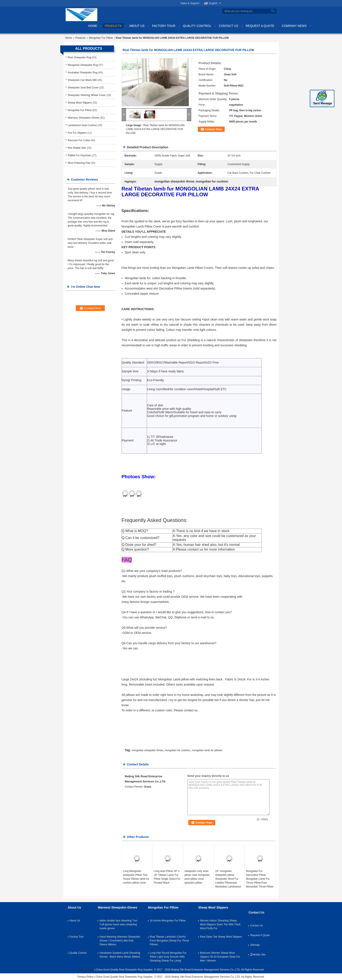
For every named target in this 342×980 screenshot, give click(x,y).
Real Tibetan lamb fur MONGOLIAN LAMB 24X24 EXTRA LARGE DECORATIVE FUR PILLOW (155, 129)
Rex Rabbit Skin (77, 148)
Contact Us (229, 26)
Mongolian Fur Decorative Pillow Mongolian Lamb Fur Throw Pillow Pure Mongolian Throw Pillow (260, 879)
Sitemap (255, 945)
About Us (137, 26)
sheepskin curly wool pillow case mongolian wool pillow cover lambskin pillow (197, 877)
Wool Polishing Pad (79, 163)
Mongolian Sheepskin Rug (83, 65)
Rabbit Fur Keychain (80, 155)
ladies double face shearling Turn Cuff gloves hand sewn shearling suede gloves (118, 924)
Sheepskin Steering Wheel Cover (87, 95)
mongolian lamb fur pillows (207, 750)
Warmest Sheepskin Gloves (84, 118)
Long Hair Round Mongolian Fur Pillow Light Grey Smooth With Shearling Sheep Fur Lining (168, 957)
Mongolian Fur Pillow (101, 38)
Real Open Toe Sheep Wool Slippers (221, 937)
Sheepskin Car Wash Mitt (82, 80)
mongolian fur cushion (177, 750)
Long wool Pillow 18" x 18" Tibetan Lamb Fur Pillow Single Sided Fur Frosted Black (167, 877)
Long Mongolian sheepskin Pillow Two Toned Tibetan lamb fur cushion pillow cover (136, 877)
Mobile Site (258, 955)
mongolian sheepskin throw (147, 750)
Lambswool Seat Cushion (82, 125)
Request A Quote (260, 26)
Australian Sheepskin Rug (83, 73)
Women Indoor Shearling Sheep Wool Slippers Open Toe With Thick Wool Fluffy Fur (220, 924)
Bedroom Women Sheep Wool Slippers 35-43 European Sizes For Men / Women (220, 957)
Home (93, 26)
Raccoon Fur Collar (79, 140)
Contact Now (213, 129)
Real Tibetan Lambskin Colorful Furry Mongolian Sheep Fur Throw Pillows (169, 941)
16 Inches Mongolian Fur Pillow (168, 921)
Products (113, 26)
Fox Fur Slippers (77, 133)
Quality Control (197, 26)
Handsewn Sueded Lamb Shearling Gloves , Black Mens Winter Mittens (120, 955)
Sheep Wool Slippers (80, 103)
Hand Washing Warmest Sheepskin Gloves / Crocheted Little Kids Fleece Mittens (120, 941)
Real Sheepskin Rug (80, 57)
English (215, 3)
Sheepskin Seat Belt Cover (83, 88)
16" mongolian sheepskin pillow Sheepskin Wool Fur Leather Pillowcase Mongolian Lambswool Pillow (228, 881)
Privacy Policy (86, 970)
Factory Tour (164, 26)
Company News (294, 26)
